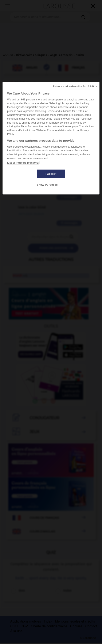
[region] (51, 138)
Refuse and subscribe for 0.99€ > (75, 86)
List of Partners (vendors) (23, 163)
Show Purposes (47, 185)
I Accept (51, 174)
